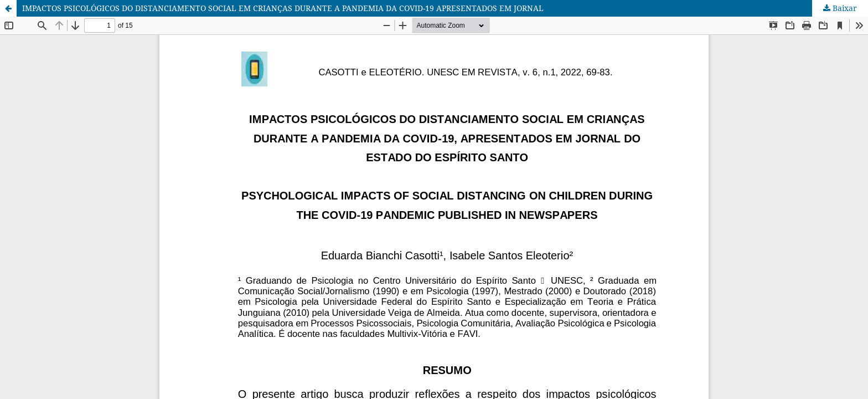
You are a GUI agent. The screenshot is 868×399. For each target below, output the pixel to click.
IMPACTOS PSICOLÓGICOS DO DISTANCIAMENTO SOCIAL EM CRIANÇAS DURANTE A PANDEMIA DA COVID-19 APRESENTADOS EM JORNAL (283, 8)
